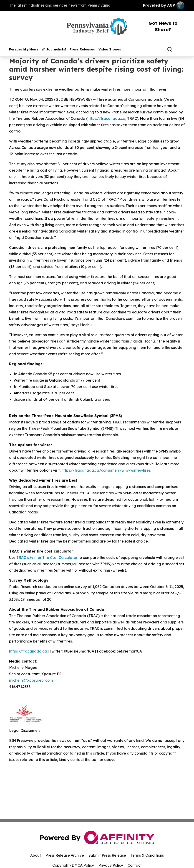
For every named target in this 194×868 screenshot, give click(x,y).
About (36, 855)
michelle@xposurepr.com (31, 680)
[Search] (170, 49)
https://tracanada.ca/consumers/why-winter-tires (106, 470)
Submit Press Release (107, 855)
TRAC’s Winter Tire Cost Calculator (47, 558)
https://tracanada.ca (106, 118)
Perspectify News (24, 49)
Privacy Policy (111, 865)
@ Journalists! (54, 49)
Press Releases (82, 49)
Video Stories (110, 49)
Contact (135, 865)
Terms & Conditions (147, 855)
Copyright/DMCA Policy (73, 865)
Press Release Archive (65, 855)
